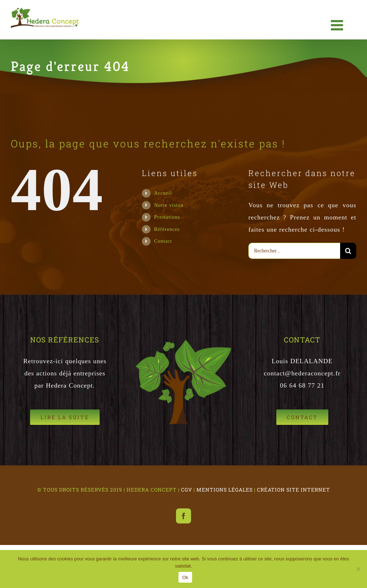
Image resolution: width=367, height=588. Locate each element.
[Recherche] (348, 251)
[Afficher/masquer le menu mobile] (338, 25)
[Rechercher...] (294, 251)
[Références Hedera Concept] (65, 417)
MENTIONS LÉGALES (225, 490)
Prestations (167, 217)
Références (167, 229)
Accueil (163, 193)
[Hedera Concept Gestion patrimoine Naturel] (302, 417)
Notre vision (169, 205)
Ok (185, 577)
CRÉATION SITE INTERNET (294, 490)
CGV (187, 490)
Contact (163, 241)
